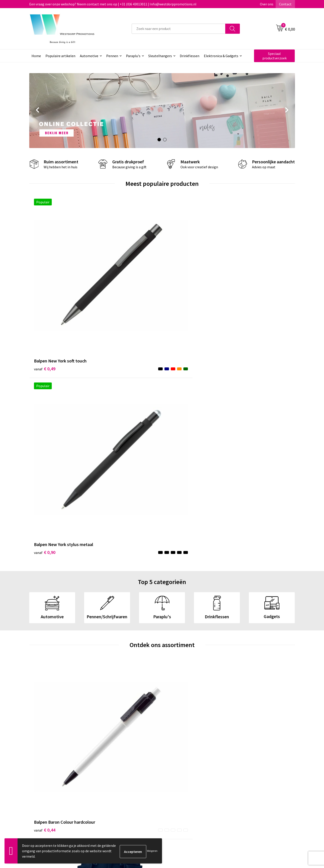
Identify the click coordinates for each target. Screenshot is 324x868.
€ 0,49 (45, 271)
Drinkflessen (190, 56)
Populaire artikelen (60, 56)
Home (36, 56)
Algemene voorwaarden (252, 774)
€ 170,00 (113, 478)
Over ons (267, 4)
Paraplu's (133, 56)
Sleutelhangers (160, 56)
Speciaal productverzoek (274, 56)
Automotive (89, 56)
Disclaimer (242, 787)
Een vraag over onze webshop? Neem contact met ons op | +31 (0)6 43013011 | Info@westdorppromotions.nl (113, 4)
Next (287, 111)
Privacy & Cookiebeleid (251, 780)
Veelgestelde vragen (119, 780)
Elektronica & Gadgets (221, 56)
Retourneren (179, 780)
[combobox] (179, 29)
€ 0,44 (45, 465)
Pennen (112, 56)
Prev (37, 111)
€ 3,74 (244, 472)
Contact (285, 4)
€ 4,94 (177, 465)
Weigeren (152, 851)
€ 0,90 (111, 278)
